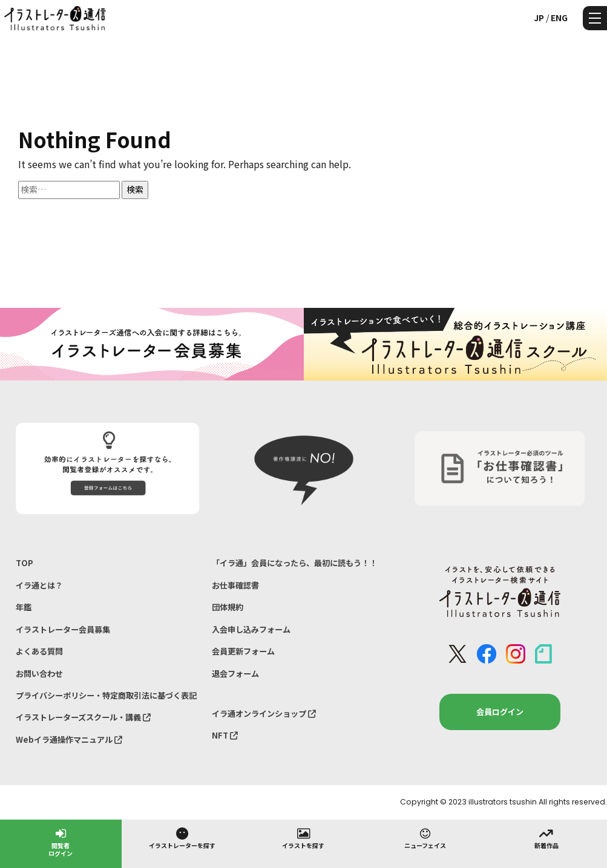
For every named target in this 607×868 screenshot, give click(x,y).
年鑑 (24, 607)
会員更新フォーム (243, 651)
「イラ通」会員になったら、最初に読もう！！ (294, 563)
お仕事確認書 (235, 585)
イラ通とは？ (39, 585)
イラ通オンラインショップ (264, 713)
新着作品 (546, 838)
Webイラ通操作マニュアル (69, 739)
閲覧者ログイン (61, 842)
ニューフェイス (425, 838)
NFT (225, 735)
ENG (559, 18)
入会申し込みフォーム (251, 629)
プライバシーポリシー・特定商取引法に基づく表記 (106, 695)
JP (539, 18)
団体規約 (228, 607)
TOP (25, 563)
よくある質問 (39, 651)
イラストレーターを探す (182, 838)
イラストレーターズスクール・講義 (83, 717)
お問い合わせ (39, 674)
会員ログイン (500, 712)
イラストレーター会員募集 (63, 629)
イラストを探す (303, 838)
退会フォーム (235, 674)
